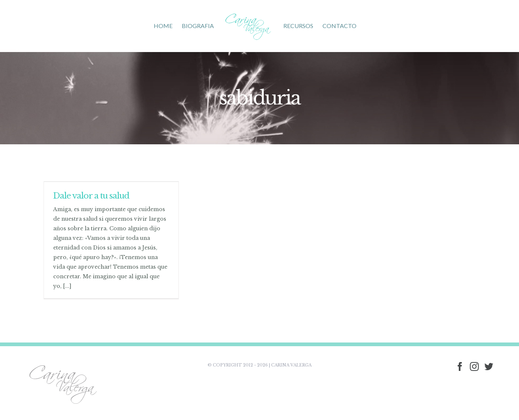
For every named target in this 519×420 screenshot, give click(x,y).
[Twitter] (489, 366)
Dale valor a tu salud (91, 196)
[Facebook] (460, 366)
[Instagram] (474, 366)
